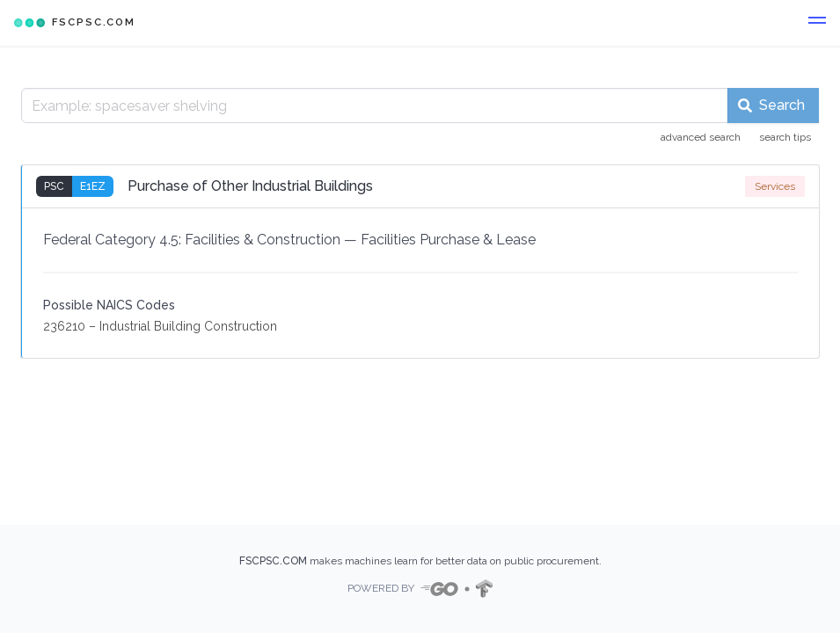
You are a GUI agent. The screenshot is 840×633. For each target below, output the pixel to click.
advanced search (701, 137)
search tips (785, 137)
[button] (817, 23)
